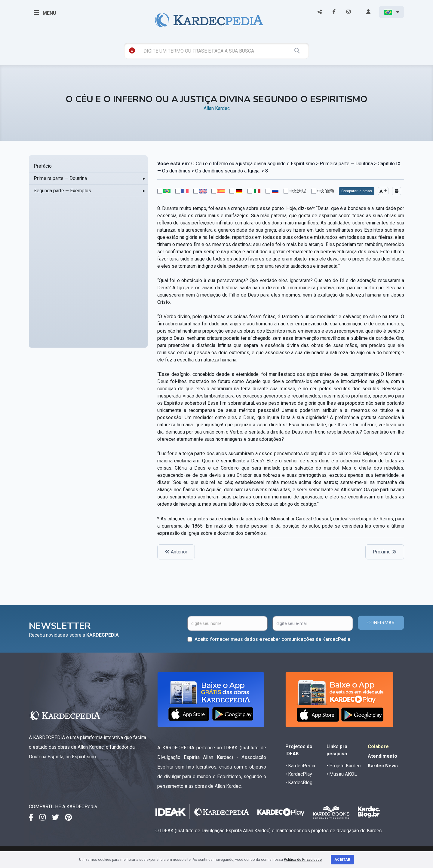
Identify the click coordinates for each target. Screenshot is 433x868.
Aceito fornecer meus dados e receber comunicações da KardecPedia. (273, 639)
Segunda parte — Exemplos (62, 191)
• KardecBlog (299, 783)
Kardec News (383, 766)
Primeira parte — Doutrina (60, 178)
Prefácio (43, 166)
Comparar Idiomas (357, 191)
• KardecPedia (300, 766)
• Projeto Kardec (344, 766)
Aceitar (342, 860)
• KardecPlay (299, 774)
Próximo (385, 552)
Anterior (176, 552)
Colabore (378, 746)
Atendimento (382, 756)
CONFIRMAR (381, 623)
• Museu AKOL (342, 774)
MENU (45, 13)
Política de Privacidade (303, 860)
